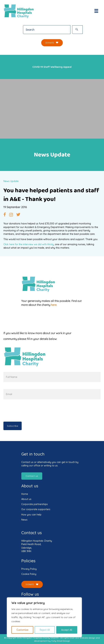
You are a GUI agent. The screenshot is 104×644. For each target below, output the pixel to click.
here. (54, 305)
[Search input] (47, 30)
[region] (44, 617)
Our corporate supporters (36, 509)
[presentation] (29, 411)
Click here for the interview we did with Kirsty (29, 244)
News (24, 520)
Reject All (45, 630)
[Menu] (96, 11)
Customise (22, 630)
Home (25, 494)
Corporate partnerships (35, 504)
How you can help (31, 515)
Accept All (67, 630)
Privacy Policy (29, 569)
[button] (77, 30)
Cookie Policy (29, 574)
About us (26, 499)
